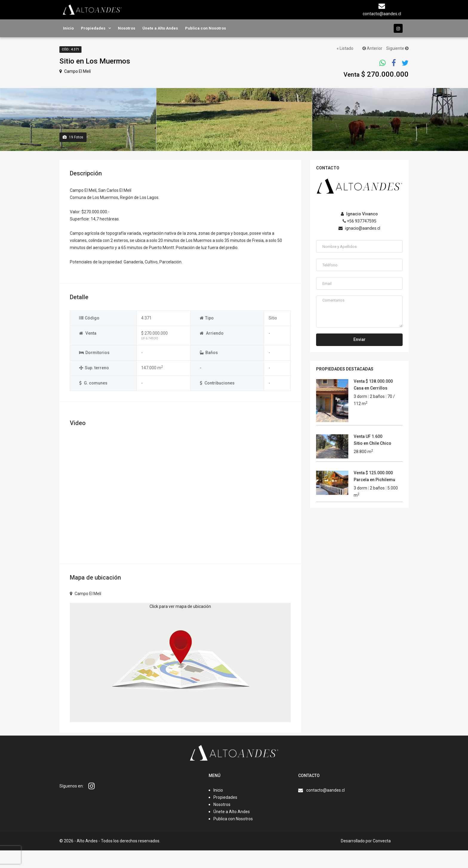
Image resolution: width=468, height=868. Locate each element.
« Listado (345, 48)
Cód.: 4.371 (70, 49)
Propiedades (93, 28)
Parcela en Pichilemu (374, 497)
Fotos (73, 155)
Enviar (360, 357)
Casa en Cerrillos (371, 406)
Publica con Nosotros (205, 28)
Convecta (382, 858)
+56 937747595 (360, 239)
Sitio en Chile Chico (372, 461)
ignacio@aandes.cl (359, 246)
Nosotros (127, 28)
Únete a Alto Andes (160, 28)
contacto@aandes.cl (325, 808)
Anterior (372, 48)
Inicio (68, 28)
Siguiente (397, 48)
